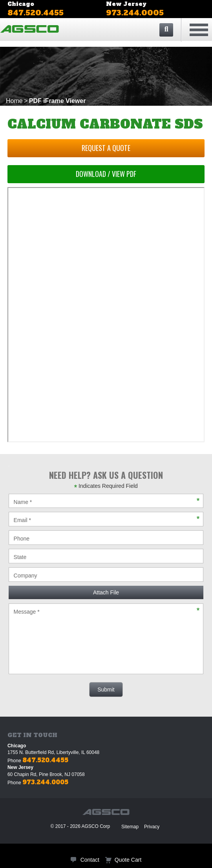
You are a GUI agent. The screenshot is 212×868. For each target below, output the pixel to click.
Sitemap (130, 827)
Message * (106, 639)
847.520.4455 (36, 13)
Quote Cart (128, 860)
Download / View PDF (106, 174)
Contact (90, 860)
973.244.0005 (135, 13)
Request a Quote (106, 148)
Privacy (152, 827)
